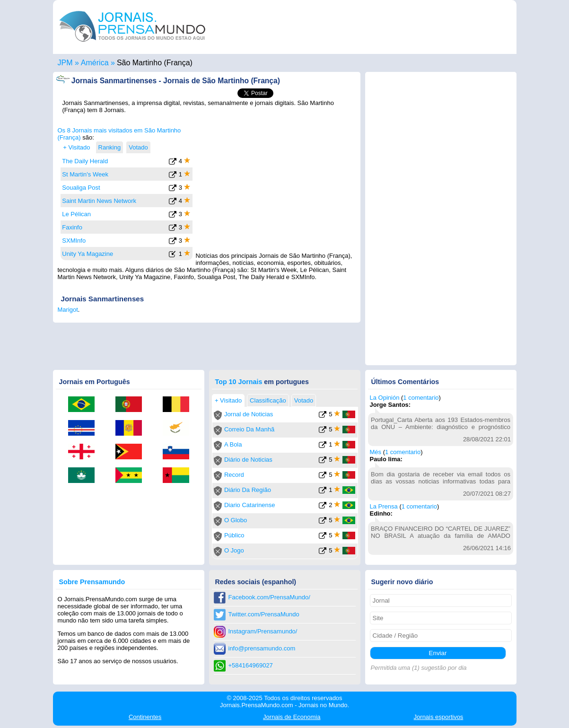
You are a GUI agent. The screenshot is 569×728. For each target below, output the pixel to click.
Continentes (145, 717)
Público (234, 535)
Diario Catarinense (250, 505)
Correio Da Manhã (249, 429)
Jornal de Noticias (249, 414)
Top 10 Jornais (239, 382)
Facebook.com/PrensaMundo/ (269, 597)
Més (376, 452)
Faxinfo (72, 227)
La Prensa (384, 506)
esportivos (439, 717)
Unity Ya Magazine (88, 254)
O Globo (236, 520)
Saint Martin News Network (99, 201)
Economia (292, 717)
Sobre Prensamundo (92, 582)
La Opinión (385, 398)
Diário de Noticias (248, 460)
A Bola (233, 444)
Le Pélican (76, 214)
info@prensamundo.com (262, 648)
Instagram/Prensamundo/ (263, 631)
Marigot (68, 310)
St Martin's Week (85, 174)
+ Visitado (76, 147)
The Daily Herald (85, 161)
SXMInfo (74, 241)
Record (234, 475)
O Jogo (234, 550)
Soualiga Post (81, 188)
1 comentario (421, 398)
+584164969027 (251, 665)
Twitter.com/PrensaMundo (264, 614)
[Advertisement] (276, 186)
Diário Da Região (248, 490)
